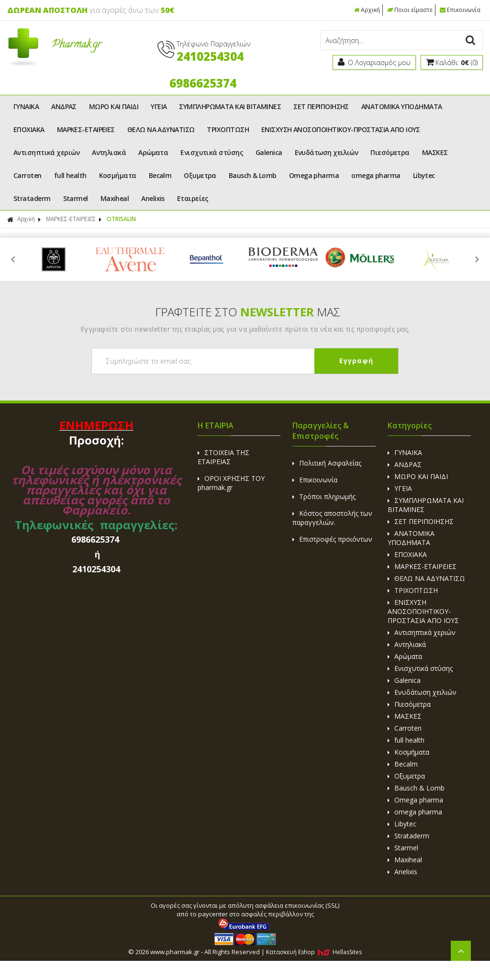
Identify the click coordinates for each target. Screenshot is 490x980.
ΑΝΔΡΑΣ (64, 106)
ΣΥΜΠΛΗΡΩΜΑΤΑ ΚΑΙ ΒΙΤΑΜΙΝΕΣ (230, 106)
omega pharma (376, 175)
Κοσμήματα (118, 175)
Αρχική (367, 10)
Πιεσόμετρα (390, 152)
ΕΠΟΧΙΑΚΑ (29, 129)
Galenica (269, 152)
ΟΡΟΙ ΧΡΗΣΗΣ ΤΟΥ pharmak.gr (231, 483)
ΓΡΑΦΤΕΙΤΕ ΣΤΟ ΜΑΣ (248, 312)
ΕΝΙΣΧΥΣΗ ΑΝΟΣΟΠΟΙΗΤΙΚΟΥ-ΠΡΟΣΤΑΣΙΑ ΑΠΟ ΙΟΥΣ (341, 129)
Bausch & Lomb (253, 175)
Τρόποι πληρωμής (324, 496)
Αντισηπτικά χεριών (46, 152)
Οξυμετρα (200, 175)
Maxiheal (115, 198)
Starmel (76, 198)
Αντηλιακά (109, 152)
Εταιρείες (193, 198)
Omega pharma (314, 175)
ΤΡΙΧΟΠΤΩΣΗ (228, 129)
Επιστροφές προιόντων (332, 539)
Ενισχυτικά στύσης (212, 152)
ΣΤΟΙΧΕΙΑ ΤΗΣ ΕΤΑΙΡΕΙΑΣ (223, 457)
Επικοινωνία (460, 10)
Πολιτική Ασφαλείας (327, 463)
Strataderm (32, 198)
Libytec (424, 175)
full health (70, 175)
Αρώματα (153, 152)
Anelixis (153, 198)
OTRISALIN (121, 219)
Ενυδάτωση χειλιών (327, 152)
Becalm (160, 175)
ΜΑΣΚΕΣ (435, 152)
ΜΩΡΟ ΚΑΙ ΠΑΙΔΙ (114, 106)
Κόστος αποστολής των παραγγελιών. (332, 518)
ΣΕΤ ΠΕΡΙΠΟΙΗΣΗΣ (321, 106)
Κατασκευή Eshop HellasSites (314, 952)
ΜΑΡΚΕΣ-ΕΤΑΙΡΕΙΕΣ (86, 129)
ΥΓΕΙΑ (159, 106)
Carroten (28, 175)
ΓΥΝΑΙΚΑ (26, 106)
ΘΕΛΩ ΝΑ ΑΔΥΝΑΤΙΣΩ (161, 129)
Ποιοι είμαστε (410, 10)
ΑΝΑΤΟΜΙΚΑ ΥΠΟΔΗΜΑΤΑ (402, 106)
